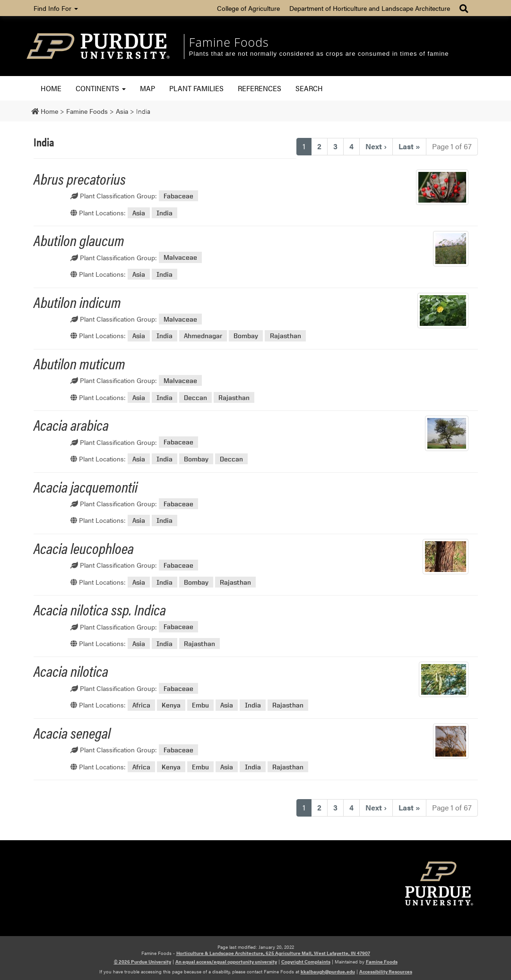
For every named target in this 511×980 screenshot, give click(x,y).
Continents (101, 88)
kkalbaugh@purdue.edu (328, 971)
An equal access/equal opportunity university (226, 962)
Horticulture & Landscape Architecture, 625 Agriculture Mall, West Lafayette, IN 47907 (273, 953)
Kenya (171, 705)
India (165, 213)
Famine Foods (229, 42)
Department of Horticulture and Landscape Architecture (370, 8)
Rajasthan (286, 336)
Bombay (246, 336)
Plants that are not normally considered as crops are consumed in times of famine (319, 54)
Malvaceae (180, 258)
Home (51, 88)
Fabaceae (178, 196)
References (260, 88)
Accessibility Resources (386, 971)
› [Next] (376, 146)
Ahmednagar (203, 336)
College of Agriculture (248, 8)
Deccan (195, 397)
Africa (141, 705)
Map (147, 88)
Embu (200, 705)
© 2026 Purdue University (143, 962)
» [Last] (409, 146)
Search (309, 88)
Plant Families (196, 88)
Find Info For (56, 8)
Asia (139, 213)
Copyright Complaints (306, 962)
